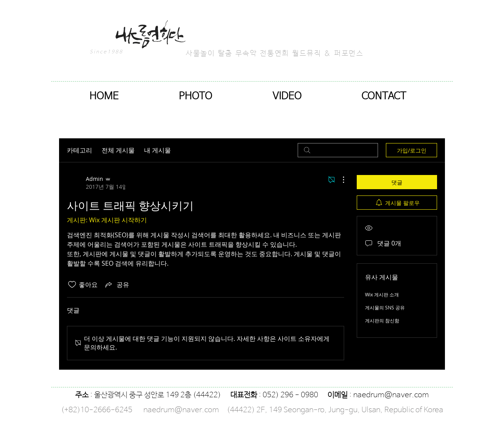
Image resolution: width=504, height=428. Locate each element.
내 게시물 (157, 150)
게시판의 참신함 (382, 320)
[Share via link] (117, 285)
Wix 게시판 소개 (382, 294)
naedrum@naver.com (391, 395)
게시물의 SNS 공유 (385, 307)
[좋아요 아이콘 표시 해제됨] (72, 285)
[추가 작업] (339, 180)
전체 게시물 (118, 150)
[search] (338, 150)
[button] (195, 96)
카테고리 (80, 150)
